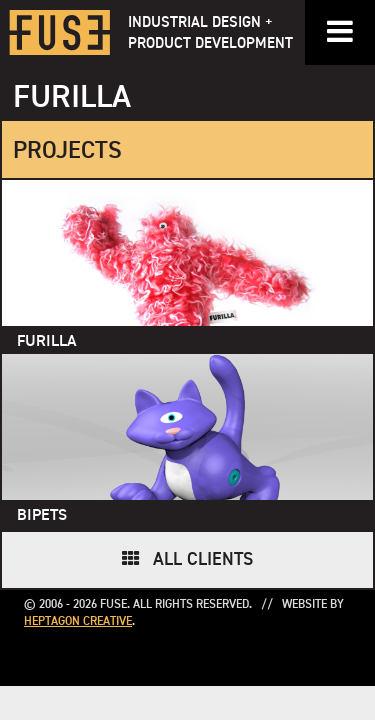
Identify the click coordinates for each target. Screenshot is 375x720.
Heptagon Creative (78, 622)
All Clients (203, 560)
